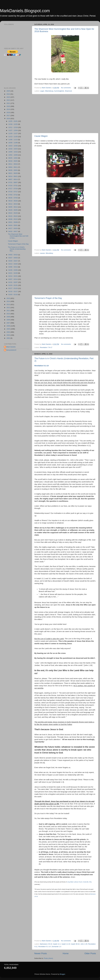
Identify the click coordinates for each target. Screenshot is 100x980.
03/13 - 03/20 (13, 264)
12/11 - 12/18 (13, 127)
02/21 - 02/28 (13, 273)
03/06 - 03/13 (13, 267)
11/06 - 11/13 (13, 140)
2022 (8, 100)
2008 (8, 320)
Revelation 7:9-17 (46, 347)
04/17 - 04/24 (13, 228)
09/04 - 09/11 (13, 167)
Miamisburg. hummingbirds (55, 91)
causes (42, 253)
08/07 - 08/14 (13, 179)
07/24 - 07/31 (13, 186)
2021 (8, 103)
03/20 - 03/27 (13, 261)
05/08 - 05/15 (13, 219)
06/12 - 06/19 (13, 204)
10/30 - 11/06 (13, 143)
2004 (8, 332)
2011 (8, 311)
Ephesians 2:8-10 (46, 944)
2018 (8, 112)
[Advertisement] (65, 114)
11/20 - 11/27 (13, 133)
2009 (8, 317)
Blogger (62, 974)
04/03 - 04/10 (13, 255)
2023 (8, 97)
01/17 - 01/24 (13, 288)
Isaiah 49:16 (75, 944)
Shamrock (68, 91)
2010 (8, 314)
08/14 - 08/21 (13, 176)
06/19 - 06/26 (13, 201)
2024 (8, 94)
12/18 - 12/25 (13, 124)
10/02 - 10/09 (13, 155)
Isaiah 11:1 (57, 944)
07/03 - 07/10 (13, 195)
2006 (8, 326)
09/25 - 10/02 (13, 158)
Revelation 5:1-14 (42, 366)
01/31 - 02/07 (13, 282)
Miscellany (49, 253)
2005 (8, 329)
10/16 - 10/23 (13, 149)
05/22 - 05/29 (13, 213)
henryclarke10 (11, 350)
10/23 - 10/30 (13, 146)
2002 (8, 338)
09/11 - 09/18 (13, 164)
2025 (8, 91)
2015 (8, 298)
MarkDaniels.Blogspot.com (25, 11)
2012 (8, 308)
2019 (8, 109)
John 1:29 (84, 944)
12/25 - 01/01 (13, 121)
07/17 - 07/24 (13, 189)
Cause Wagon (41, 136)
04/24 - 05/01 (13, 225)
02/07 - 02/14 (13, 279)
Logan (42, 91)
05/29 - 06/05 (13, 210)
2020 (8, 106)
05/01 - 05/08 (13, 222)
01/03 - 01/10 (13, 294)
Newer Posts (41, 953)
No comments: (66, 88)
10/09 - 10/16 (13, 152)
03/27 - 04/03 (13, 258)
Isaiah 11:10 (66, 944)
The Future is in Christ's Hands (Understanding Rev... (17, 249)
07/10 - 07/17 (13, 192)
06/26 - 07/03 (13, 198)
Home (66, 953)
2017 (8, 116)
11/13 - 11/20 (13, 137)
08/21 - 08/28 (13, 173)
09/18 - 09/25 (13, 161)
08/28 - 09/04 (13, 170)
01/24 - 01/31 (13, 285)
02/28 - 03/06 (13, 270)
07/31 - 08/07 (13, 182)
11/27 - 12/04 (13, 130)
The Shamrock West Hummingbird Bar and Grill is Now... (18, 236)
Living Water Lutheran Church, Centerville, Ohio (79, 882)
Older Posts (90, 953)
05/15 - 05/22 (13, 216)
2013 (8, 304)
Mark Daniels (11, 347)
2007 (8, 323)
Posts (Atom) (48, 958)
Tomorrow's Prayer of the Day (48, 298)
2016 (8, 119)
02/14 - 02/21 (13, 276)
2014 (8, 301)
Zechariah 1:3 (56, 947)
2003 (8, 335)
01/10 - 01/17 (13, 291)
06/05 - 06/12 (13, 207)
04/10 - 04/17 (13, 231)
